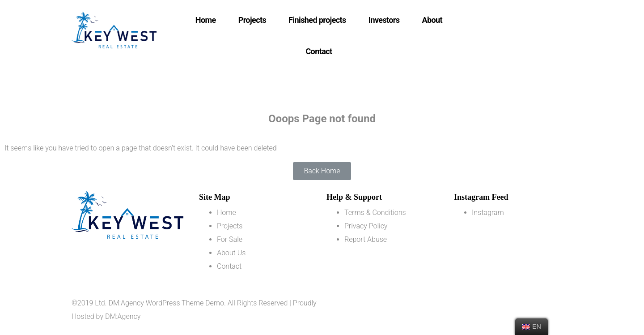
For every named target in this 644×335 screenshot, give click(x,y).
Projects (252, 20)
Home (206, 20)
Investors (384, 20)
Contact (319, 51)
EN (532, 326)
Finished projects (317, 20)
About (432, 20)
